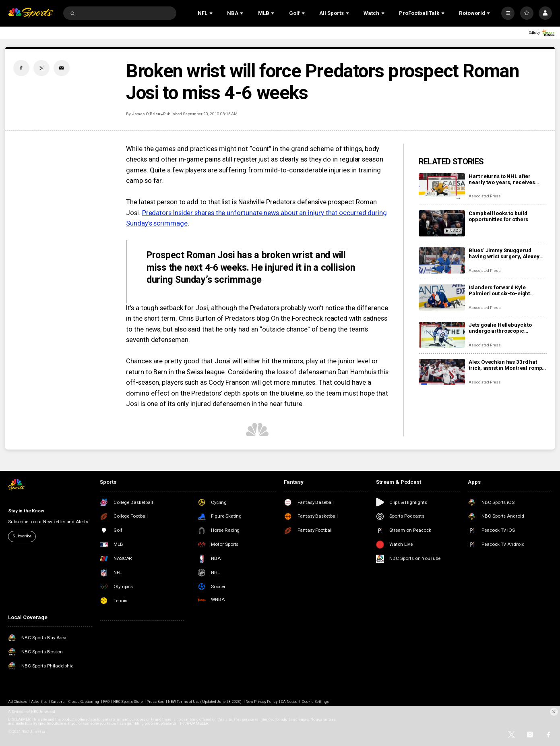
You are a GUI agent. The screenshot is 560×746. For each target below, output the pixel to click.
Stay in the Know (26, 511)
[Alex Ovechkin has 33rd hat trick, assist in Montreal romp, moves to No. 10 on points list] (442, 372)
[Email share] (62, 68)
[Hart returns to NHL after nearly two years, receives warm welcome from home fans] (442, 186)
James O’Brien (146, 114)
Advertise (39, 702)
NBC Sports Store (128, 702)
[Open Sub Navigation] (212, 13)
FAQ (106, 702)
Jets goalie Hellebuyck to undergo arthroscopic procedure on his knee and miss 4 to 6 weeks (502, 328)
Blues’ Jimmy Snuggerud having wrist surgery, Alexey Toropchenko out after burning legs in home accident (507, 253)
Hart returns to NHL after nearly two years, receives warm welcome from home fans (502, 179)
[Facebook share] (21, 68)
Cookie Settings (315, 702)
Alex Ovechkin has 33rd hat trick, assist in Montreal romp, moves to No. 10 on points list (506, 365)
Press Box (155, 702)
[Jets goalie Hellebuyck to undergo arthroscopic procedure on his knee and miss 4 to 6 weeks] (442, 335)
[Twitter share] (41, 68)
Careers (58, 702)
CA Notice (289, 702)
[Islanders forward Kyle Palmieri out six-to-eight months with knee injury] (442, 297)
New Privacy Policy (261, 702)
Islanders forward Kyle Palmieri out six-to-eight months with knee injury (499, 290)
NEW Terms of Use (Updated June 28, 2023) (205, 702)
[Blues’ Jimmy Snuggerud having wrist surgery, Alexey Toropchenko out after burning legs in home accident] (442, 260)
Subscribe (22, 536)
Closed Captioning (84, 702)
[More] (508, 13)
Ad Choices (18, 702)
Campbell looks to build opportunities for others (498, 216)
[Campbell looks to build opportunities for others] (442, 223)
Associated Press (485, 196)
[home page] (31, 13)
